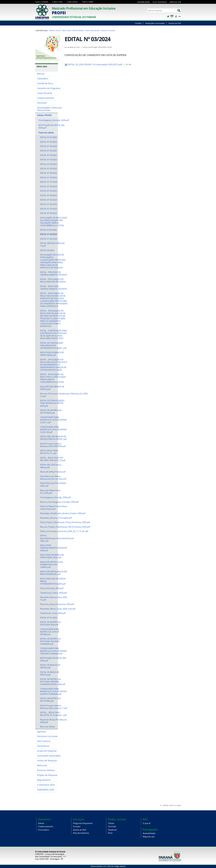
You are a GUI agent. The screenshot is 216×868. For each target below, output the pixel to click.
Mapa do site (175, 2)
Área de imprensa (81, 833)
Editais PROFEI (78, 30)
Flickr (180, 16)
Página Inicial (55, 30)
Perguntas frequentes (83, 823)
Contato (138, 23)
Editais (41, 823)
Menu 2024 (67, 30)
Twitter (168, 16)
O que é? (147, 823)
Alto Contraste (160, 2)
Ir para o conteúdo (43, 2)
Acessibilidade (143, 2)
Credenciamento (46, 827)
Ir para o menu (59, 2)
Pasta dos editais (92, 30)
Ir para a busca (74, 2)
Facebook (176, 16)
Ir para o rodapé (89, 2)
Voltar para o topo (172, 805)
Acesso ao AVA (175, 23)
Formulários (44, 830)
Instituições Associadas (155, 23)
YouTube (172, 16)
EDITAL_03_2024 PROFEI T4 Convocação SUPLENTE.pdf (94, 64)
